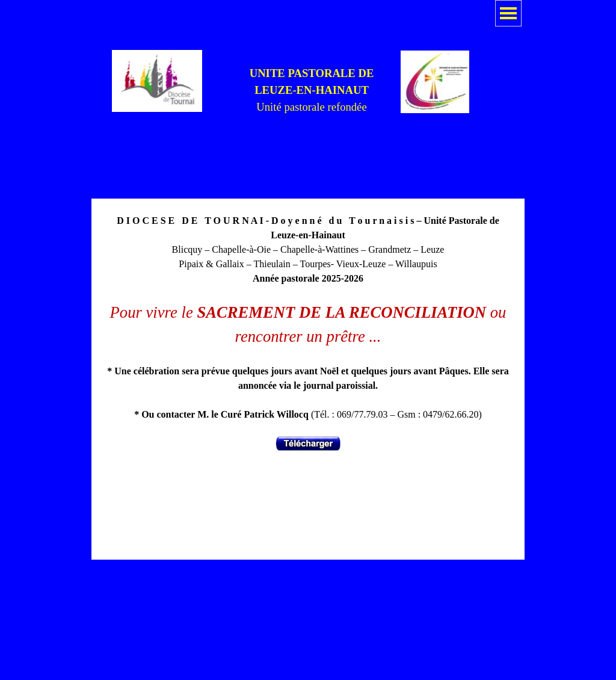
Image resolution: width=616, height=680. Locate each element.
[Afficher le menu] (508, 13)
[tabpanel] (312, 90)
